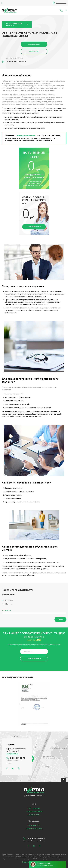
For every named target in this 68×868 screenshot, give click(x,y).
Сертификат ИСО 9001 (34, 829)
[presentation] (20, 704)
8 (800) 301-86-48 (62, 10)
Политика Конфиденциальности (32, 664)
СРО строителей (34, 808)
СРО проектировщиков (34, 812)
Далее (60, 619)
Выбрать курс (34, 51)
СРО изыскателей (34, 815)
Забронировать (34, 227)
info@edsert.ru (12, 754)
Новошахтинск (61, 3)
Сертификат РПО (34, 825)
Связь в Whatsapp (34, 44)
